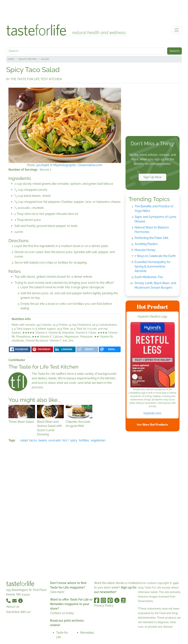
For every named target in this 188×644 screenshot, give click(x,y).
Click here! (57, 592)
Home (11, 59)
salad (24, 440)
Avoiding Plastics (146, 244)
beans (43, 440)
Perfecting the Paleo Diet (151, 238)
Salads (45, 59)
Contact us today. (62, 613)
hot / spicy (70, 440)
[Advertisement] (94, 11)
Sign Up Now (152, 177)
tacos (33, 440)
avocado (55, 440)
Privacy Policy (104, 606)
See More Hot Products (152, 424)
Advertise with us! (18, 612)
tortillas (84, 440)
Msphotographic (65, 165)
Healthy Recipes (28, 59)
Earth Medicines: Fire (149, 277)
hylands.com (152, 413)
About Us (13, 607)
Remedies (87, 633)
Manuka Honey (145, 250)
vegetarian (98, 440)
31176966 (43, 165)
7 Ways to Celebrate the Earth (155, 256)
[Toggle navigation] (177, 30)
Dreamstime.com (90, 165)
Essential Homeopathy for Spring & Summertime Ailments (153, 266)
